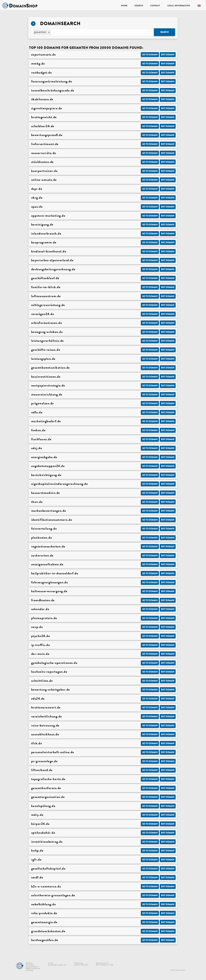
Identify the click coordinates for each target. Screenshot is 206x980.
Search (139, 6)
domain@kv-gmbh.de (57, 965)
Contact (155, 6)
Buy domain (168, 55)
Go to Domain (150, 55)
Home (124, 6)
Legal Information (179, 6)
